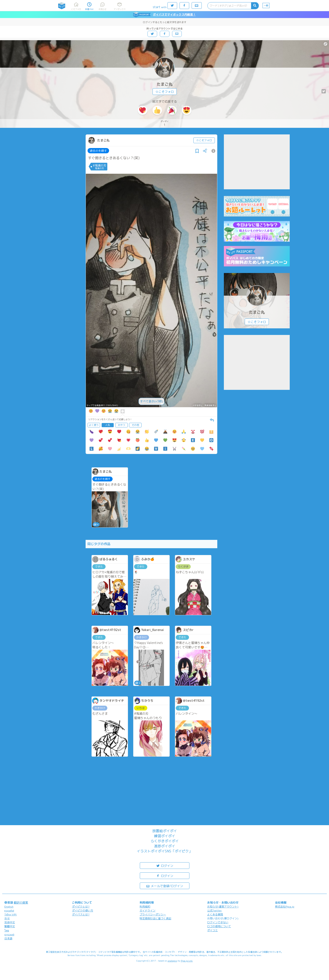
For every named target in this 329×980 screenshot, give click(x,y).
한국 (7, 918)
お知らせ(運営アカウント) (223, 907)
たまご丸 (165, 84)
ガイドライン (147, 910)
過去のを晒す (98, 151)
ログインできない (218, 922)
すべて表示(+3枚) (151, 401)
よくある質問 (215, 914)
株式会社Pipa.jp (285, 907)
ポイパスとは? (81, 914)
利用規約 (145, 907)
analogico (172, 961)
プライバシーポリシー (153, 914)
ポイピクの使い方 (83, 910)
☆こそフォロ (165, 92)
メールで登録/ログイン (164, 886)
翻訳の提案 (21, 902)
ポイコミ (212, 930)
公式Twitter (215, 910)
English (9, 907)
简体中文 (10, 922)
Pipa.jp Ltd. (187, 961)
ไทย (7, 930)
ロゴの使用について (219, 926)
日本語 (8, 938)
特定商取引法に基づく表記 (155, 918)
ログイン (165, 865)
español (9, 910)
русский (9, 934)
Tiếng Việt (11, 914)
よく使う (94, 425)
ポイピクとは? (81, 907)
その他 (135, 425)
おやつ (121, 425)
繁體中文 (10, 926)
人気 (108, 425)
